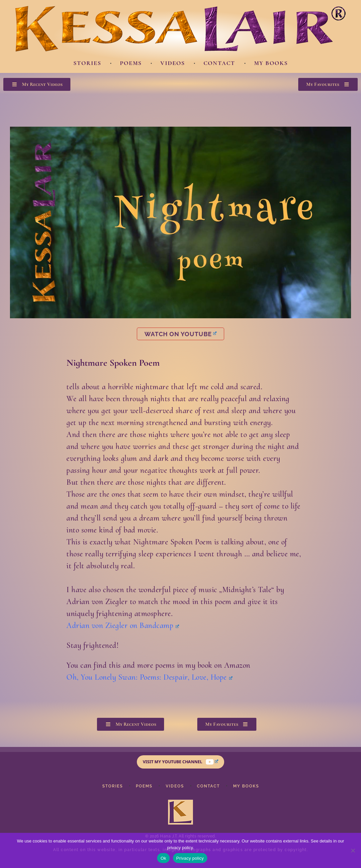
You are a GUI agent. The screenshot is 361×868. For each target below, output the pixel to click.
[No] (353, 850)
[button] (37, 84)
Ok (163, 858)
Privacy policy (190, 858)
